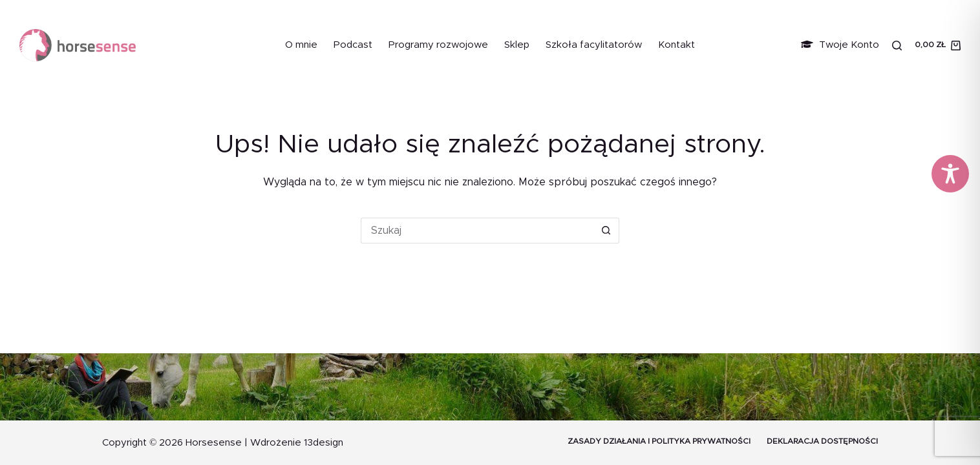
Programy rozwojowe (438, 45)
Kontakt (676, 45)
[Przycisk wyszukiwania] (606, 231)
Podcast (353, 45)
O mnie (301, 45)
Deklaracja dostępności (822, 441)
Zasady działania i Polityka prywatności (659, 441)
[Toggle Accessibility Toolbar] (950, 174)
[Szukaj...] (477, 231)
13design (324, 443)
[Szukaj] (897, 46)
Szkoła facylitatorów (594, 45)
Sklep (517, 45)
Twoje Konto (840, 45)
